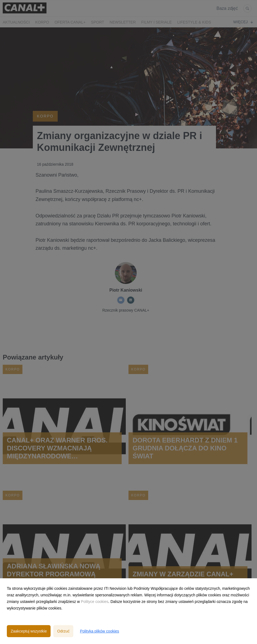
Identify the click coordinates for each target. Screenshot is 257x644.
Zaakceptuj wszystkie (29, 631)
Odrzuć (63, 631)
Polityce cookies (95, 602)
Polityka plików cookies (99, 631)
